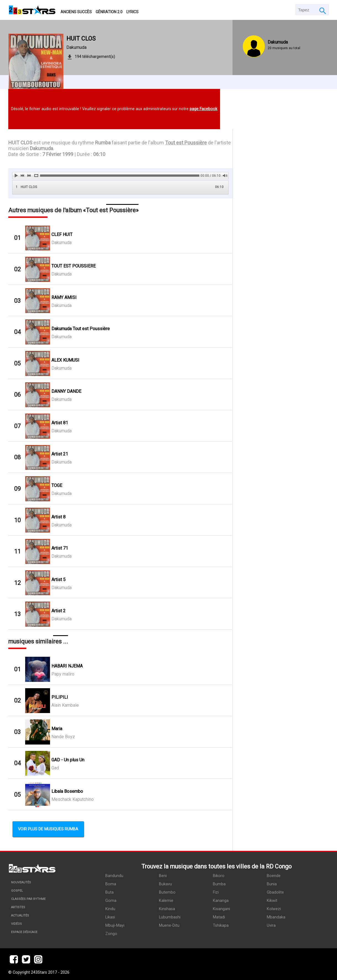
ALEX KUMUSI (65, 360)
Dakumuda (76, 47)
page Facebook (203, 109)
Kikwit (272, 901)
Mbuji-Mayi (115, 925)
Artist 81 (60, 423)
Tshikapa (221, 925)
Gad (55, 768)
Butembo (167, 892)
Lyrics (132, 12)
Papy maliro (63, 674)
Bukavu (165, 884)
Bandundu (114, 876)
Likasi (110, 917)
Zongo (111, 934)
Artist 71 (60, 548)
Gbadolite (275, 892)
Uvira (271, 925)
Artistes (18, 907)
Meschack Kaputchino (73, 799)
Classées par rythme (28, 899)
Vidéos (16, 924)
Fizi (216, 892)
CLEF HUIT (62, 235)
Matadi (219, 917)
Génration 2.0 (109, 12)
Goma (111, 901)
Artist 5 (58, 580)
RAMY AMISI (64, 297)
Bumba (219, 884)
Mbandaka (276, 917)
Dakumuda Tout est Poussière (81, 329)
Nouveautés (21, 882)
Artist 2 (58, 611)
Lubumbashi (170, 917)
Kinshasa (167, 909)
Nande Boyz (63, 737)
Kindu (110, 909)
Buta (109, 892)
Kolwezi (274, 909)
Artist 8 (58, 517)
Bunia (272, 884)
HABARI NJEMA (67, 666)
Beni (163, 876)
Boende (274, 876)
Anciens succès (76, 12)
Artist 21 (60, 454)
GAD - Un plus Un (68, 760)
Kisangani (221, 909)
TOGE (57, 485)
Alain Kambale (65, 705)
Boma (111, 884)
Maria (57, 729)
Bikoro (219, 876)
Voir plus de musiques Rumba (48, 829)
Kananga (221, 901)
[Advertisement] (281, 287)
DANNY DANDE (66, 391)
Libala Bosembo (67, 791)
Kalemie (166, 901)
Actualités (20, 916)
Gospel (17, 891)
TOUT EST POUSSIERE (74, 266)
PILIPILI (60, 697)
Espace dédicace (24, 932)
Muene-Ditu (169, 925)
